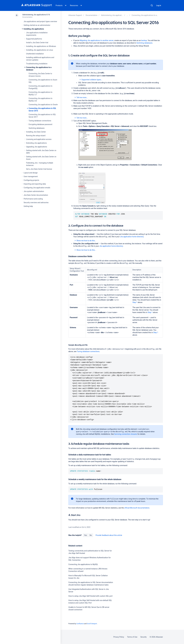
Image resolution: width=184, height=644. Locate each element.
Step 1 (135, 302)
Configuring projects (31, 180)
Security (143, 637)
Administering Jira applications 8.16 (36, 15)
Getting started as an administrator (37, 25)
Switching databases (37, 128)
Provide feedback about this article (109, 535)
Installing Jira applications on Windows (41, 46)
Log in (159, 5)
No (91, 535)
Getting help (28, 206)
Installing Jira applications (34, 29)
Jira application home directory (132, 237)
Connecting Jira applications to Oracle (43, 105)
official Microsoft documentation (137, 508)
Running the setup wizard (36, 136)
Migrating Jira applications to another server (97, 40)
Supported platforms (34, 39)
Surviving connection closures (126, 434)
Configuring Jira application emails (37, 188)
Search (152, 5)
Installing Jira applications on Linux (40, 50)
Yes (85, 535)
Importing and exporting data (35, 184)
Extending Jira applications (36, 143)
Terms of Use (132, 637)
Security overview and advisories (36, 203)
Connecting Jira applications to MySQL (83, 564)
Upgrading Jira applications (37, 147)
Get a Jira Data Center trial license (39, 169)
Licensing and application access (39, 139)
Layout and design (31, 173)
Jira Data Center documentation (36, 195)
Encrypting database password (40, 124)
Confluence (80, 624)
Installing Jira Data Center (36, 132)
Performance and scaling (33, 199)
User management (31, 176)
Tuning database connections (40, 121)
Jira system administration (34, 191)
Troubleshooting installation (37, 64)
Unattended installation (35, 54)
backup (144, 40)
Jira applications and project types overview (40, 21)
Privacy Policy (119, 637)
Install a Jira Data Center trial (37, 43)
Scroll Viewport (92, 624)
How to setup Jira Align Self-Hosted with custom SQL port (90, 596)
